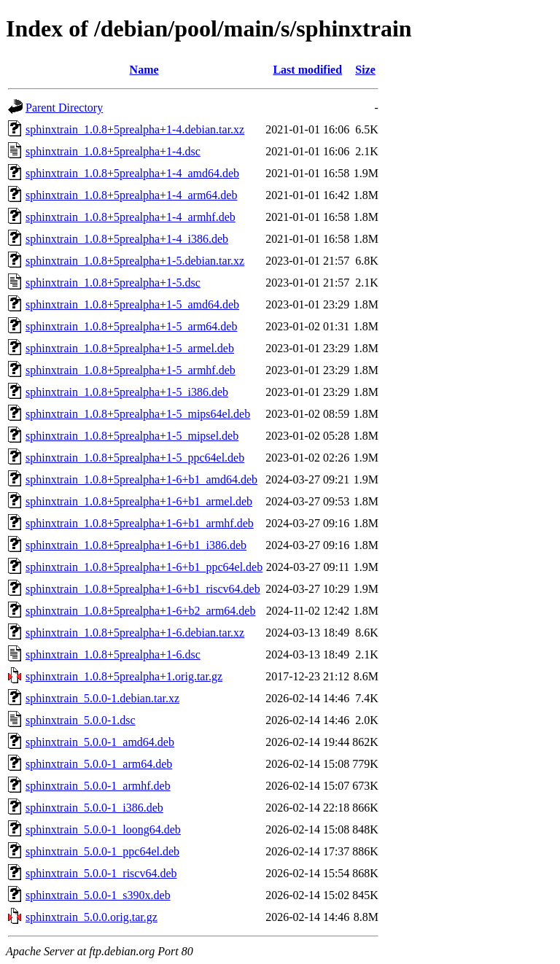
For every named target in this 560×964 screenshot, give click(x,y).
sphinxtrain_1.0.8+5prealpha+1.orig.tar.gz (124, 676)
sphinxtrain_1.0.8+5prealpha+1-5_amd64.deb (132, 304)
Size (365, 70)
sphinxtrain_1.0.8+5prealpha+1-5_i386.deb (127, 392)
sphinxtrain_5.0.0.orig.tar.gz (92, 917)
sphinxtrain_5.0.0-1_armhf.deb (98, 786)
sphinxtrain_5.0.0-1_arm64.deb (99, 764)
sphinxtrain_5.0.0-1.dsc (81, 720)
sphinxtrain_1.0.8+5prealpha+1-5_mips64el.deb (138, 414)
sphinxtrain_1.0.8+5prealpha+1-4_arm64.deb (131, 195)
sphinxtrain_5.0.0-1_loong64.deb (103, 829)
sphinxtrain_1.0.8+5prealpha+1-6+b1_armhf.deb (140, 523)
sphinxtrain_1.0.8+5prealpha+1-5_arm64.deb (131, 326)
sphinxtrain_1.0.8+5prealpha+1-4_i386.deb (127, 239)
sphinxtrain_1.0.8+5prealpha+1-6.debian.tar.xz (135, 633)
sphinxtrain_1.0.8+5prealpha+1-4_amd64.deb (132, 173)
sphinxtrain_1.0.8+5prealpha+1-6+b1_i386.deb (136, 545)
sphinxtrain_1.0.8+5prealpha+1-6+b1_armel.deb (139, 501)
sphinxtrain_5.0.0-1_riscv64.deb (101, 873)
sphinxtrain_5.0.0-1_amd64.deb (100, 742)
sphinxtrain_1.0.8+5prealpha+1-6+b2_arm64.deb (140, 611)
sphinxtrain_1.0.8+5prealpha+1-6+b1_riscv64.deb (143, 589)
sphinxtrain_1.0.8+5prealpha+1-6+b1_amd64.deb (141, 479)
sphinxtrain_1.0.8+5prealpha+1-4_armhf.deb (131, 217)
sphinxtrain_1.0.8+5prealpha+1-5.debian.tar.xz (135, 261)
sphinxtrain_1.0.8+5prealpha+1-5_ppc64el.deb (135, 458)
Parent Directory (64, 108)
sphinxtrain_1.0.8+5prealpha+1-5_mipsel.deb (132, 436)
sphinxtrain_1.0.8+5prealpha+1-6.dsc (113, 654)
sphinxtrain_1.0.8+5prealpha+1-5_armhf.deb (131, 370)
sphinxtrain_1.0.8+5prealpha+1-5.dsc (113, 283)
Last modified (307, 70)
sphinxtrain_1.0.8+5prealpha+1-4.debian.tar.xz (135, 129)
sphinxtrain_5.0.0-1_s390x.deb (98, 895)
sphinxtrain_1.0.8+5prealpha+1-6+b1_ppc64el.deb (144, 567)
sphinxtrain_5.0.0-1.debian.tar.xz (102, 698)
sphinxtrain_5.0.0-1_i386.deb (94, 808)
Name (144, 70)
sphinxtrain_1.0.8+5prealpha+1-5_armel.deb (130, 348)
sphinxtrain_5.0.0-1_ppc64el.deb (102, 851)
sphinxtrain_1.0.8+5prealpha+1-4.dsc (113, 151)
